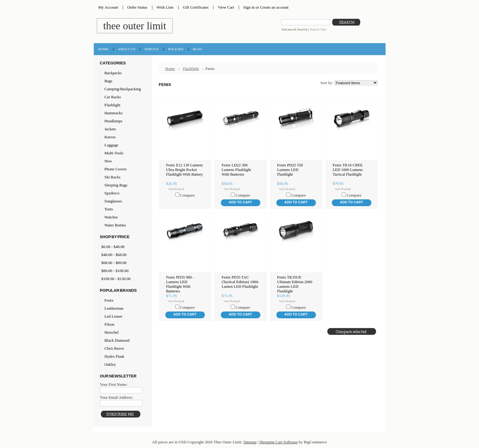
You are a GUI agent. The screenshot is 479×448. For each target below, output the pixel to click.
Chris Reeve (114, 348)
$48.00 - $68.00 (114, 255)
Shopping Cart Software (279, 442)
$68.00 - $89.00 (114, 263)
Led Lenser (114, 316)
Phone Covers (122, 169)
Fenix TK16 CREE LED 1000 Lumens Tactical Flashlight (348, 170)
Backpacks (122, 73)
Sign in (249, 7)
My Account (108, 7)
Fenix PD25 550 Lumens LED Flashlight (290, 170)
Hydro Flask (114, 356)
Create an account (274, 7)
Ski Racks (122, 177)
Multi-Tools (122, 153)
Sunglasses (122, 201)
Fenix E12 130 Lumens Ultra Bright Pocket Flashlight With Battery (185, 170)
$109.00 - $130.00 (116, 279)
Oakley (110, 364)
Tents (122, 209)
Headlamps (122, 121)
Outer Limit (135, 26)
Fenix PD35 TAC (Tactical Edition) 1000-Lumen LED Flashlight (241, 282)
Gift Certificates (196, 7)
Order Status (137, 7)
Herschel (112, 332)
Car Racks (122, 97)
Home (170, 69)
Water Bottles (122, 225)
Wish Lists (165, 7)
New (108, 161)
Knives (122, 137)
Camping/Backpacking (122, 89)
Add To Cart (240, 202)
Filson (109, 324)
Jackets (122, 129)
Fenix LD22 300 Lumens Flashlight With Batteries (236, 170)
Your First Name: (114, 384)
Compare (188, 195)
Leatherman (114, 308)
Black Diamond (117, 340)
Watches (122, 217)
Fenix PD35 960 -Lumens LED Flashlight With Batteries (180, 284)
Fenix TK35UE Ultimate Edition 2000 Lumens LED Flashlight (295, 284)
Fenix (109, 300)
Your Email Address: (117, 397)
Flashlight (122, 105)
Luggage (122, 145)
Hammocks (122, 113)
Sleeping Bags (122, 185)
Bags (122, 81)
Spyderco (112, 193)
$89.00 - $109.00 (115, 271)
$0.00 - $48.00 (113, 247)
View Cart (226, 7)
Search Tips (318, 29)
